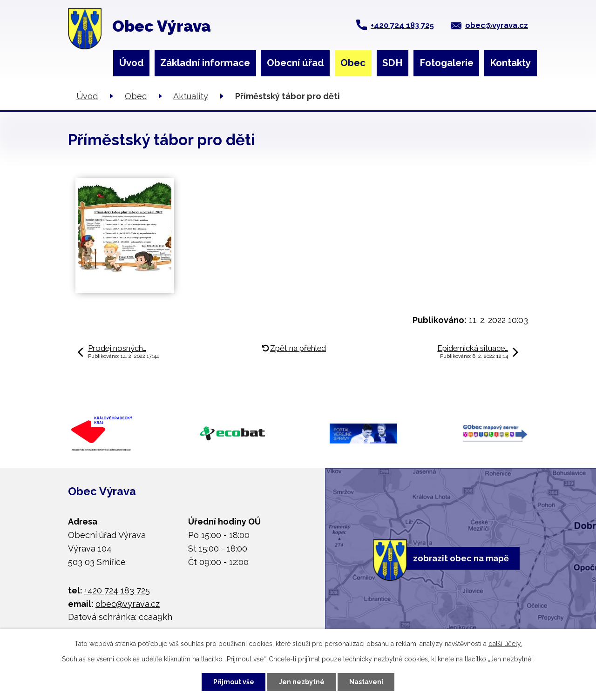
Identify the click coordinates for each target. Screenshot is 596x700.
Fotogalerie (447, 63)
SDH (393, 63)
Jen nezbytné (302, 682)
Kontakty (510, 63)
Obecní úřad (295, 63)
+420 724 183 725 (402, 25)
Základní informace (205, 63)
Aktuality (191, 96)
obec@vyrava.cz (497, 25)
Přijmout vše (234, 682)
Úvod (132, 63)
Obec (353, 63)
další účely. (505, 644)
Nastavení (366, 682)
